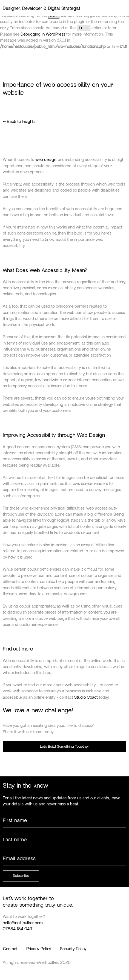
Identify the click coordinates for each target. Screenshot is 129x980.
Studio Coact (86, 697)
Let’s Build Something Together (64, 747)
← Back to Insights (19, 122)
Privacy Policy (39, 949)
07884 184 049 (17, 929)
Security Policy (73, 949)
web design (46, 160)
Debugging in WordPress (43, 34)
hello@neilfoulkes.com (23, 923)
